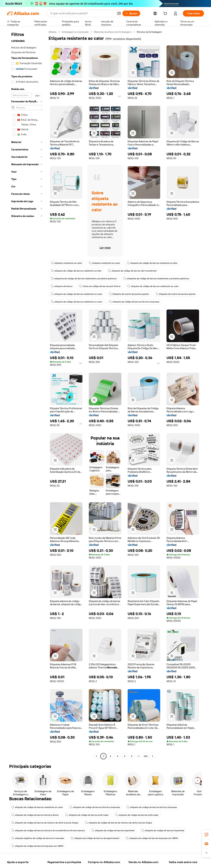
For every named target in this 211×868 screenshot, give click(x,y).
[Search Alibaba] (82, 13)
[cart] (166, 14)
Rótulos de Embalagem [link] (149, 32)
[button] (119, 13)
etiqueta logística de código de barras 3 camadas (38, 838)
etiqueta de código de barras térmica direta (35, 815)
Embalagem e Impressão (75, 32)
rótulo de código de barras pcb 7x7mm (100, 286)
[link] (206, 835)
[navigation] (27, 394)
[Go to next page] (153, 756)
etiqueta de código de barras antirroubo (87, 815)
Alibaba (52, 32)
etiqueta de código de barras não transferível (132, 271)
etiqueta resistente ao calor (66, 263)
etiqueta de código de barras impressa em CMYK (152, 838)
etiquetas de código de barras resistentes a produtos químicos (84, 279)
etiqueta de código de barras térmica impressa (134, 302)
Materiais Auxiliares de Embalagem (113, 32)
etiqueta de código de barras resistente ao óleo (152, 263)
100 (146, 756)
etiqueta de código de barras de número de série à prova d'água (45, 823)
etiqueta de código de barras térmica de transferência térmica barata (48, 830)
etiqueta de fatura (62, 286)
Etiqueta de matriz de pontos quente (129, 294)
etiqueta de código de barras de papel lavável (95, 838)
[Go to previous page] (96, 756)
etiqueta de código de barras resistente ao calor (153, 286)
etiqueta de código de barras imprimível (113, 830)
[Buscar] (131, 13)
